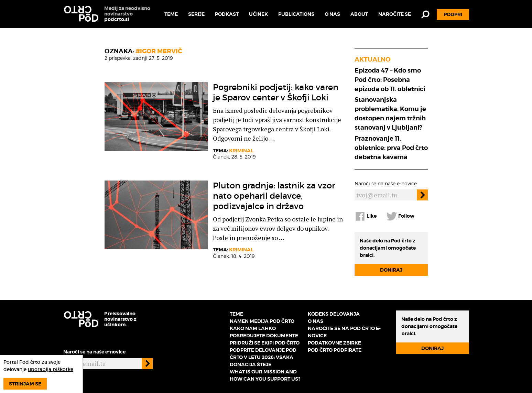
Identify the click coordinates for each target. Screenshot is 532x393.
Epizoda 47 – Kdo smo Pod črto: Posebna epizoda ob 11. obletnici (390, 80)
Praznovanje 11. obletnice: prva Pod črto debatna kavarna (391, 148)
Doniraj (391, 270)
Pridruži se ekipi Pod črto (265, 343)
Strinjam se (25, 384)
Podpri (453, 14)
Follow (400, 216)
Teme (171, 14)
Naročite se (395, 14)
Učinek (258, 14)
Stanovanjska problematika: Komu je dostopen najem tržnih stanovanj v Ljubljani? (390, 113)
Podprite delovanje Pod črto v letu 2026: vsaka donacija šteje (263, 357)
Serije (196, 14)
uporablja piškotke (51, 369)
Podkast (227, 14)
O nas (332, 14)
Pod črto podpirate (335, 350)
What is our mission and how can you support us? (265, 375)
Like (366, 216)
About (359, 14)
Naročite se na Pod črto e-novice (344, 332)
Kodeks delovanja (334, 314)
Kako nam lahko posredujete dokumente (264, 332)
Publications (296, 14)
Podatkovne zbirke (334, 343)
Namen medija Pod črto (262, 321)
